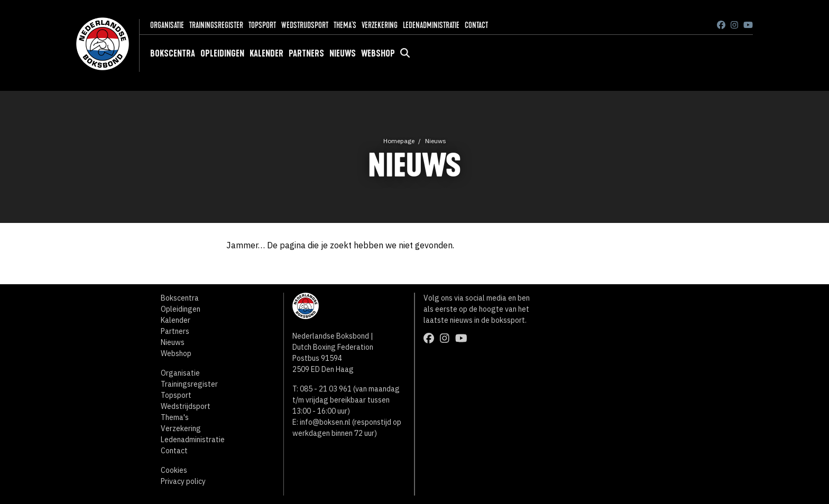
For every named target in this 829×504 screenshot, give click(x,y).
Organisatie (167, 25)
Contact (476, 25)
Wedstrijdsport (305, 25)
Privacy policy (183, 481)
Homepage (399, 141)
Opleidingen (222, 53)
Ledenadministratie (431, 25)
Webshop (378, 53)
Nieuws (343, 53)
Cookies (174, 470)
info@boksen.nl (325, 422)
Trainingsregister (216, 25)
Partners (306, 53)
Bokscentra (173, 53)
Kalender (266, 53)
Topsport (262, 25)
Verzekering (380, 25)
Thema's (345, 25)
